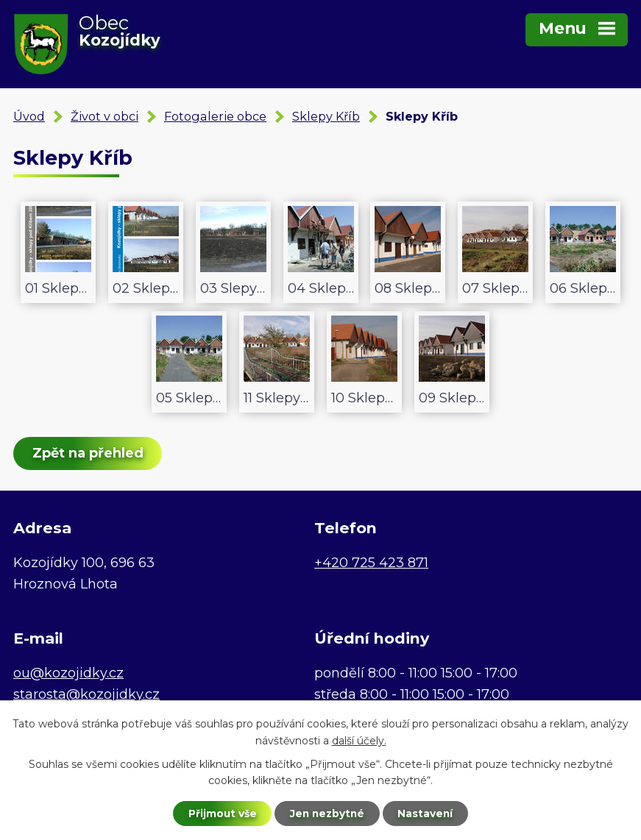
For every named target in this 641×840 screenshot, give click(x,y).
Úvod (29, 116)
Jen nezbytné (327, 813)
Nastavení (428, 813)
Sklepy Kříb (326, 116)
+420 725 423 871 (371, 563)
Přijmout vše (220, 813)
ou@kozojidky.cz (68, 673)
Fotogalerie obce (215, 116)
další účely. (359, 740)
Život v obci (105, 116)
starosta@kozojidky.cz (86, 694)
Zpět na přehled (89, 453)
